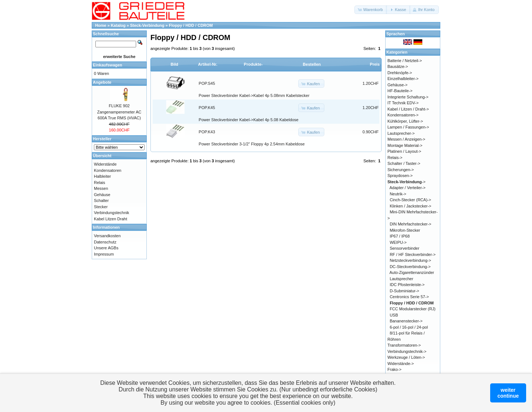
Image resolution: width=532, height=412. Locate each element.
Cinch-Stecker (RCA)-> (410, 200)
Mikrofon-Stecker (405, 230)
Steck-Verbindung (147, 25)
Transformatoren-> (404, 345)
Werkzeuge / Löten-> (406, 357)
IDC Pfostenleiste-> (407, 285)
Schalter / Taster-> (404, 163)
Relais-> (395, 158)
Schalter (101, 200)
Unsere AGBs (106, 248)
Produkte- (253, 64)
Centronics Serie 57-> (409, 297)
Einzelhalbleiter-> (403, 79)
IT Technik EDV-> (403, 103)
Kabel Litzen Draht (111, 219)
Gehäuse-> (398, 85)
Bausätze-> (398, 66)
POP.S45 (207, 83)
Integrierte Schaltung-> (408, 97)
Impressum (104, 254)
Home (101, 25)
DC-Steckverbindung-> (410, 267)
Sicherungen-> (401, 170)
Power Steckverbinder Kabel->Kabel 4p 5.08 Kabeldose (249, 120)
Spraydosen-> (400, 176)
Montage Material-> (405, 145)
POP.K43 (207, 132)
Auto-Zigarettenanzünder (412, 272)
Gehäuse (102, 195)
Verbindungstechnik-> (407, 351)
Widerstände (105, 164)
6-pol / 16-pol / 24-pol (409, 327)
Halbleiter (102, 176)
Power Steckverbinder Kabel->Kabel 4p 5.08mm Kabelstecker (254, 95)
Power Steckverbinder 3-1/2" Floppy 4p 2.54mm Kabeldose (252, 144)
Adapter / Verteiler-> (408, 188)
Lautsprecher (401, 279)
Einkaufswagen (108, 65)
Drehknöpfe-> (400, 73)
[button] (371, 10)
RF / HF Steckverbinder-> (413, 254)
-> (407, 182)
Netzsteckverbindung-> (410, 260)
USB (394, 315)
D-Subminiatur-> (404, 291)
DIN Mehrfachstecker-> (410, 224)
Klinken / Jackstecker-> (410, 206)
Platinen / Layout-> (404, 151)
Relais (100, 182)
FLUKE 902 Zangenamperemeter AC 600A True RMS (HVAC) (119, 112)
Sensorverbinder (405, 248)
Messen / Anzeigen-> (406, 139)
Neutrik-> (398, 194)
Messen (101, 188)
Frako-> (394, 369)
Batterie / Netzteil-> (405, 61)
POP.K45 (207, 108)
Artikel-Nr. (208, 64)
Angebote (102, 82)
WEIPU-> (398, 242)
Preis (375, 64)
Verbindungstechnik (112, 213)
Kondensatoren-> (403, 115)
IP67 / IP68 (400, 236)
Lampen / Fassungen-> (408, 127)
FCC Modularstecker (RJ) (413, 309)
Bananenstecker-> (406, 321)
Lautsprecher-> (401, 133)
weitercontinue (508, 393)
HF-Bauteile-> (400, 91)
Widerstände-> (401, 364)
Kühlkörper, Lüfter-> (405, 121)
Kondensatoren (108, 170)
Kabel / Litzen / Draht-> (408, 109)
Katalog (118, 25)
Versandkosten (107, 236)
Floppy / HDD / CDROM (191, 25)
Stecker (101, 207)
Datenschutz (105, 242)
